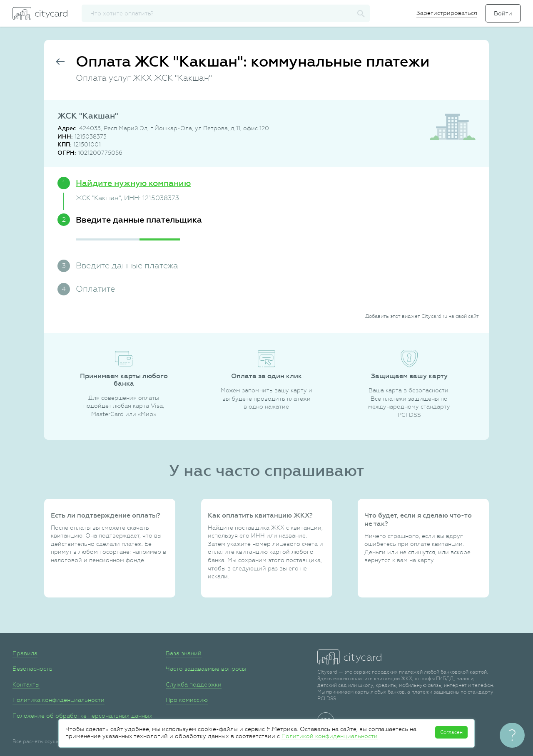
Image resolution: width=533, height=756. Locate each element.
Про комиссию (187, 700)
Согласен (451, 732)
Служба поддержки (194, 684)
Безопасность (32, 669)
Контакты (26, 684)
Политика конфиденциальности (59, 700)
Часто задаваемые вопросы (206, 669)
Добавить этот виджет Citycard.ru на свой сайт (422, 316)
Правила (25, 653)
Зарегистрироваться (447, 13)
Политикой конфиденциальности (330, 736)
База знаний (184, 653)
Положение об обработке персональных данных (82, 716)
